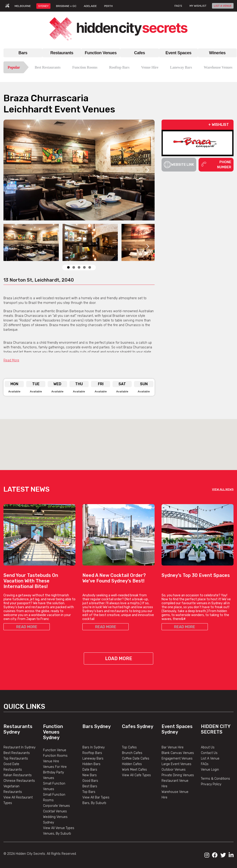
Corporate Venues (56, 806)
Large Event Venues (176, 764)
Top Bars (89, 792)
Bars (23, 53)
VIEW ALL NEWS (223, 489)
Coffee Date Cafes (136, 758)
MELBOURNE (23, 6)
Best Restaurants (48, 67)
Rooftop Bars (119, 67)
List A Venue (210, 758)
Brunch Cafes (132, 753)
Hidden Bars (91, 764)
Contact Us (209, 753)
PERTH (108, 6)
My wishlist (198, 6)
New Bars (90, 775)
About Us (208, 747)
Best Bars (90, 786)
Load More (119, 658)
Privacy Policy (211, 784)
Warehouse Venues (218, 67)
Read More (11, 360)
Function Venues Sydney (53, 732)
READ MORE (27, 627)
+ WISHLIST (219, 125)
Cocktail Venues (55, 811)
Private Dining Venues (178, 775)
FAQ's (178, 6)
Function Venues (101, 53)
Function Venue (55, 750)
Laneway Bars (181, 67)
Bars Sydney (97, 726)
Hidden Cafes (132, 764)
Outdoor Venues (174, 770)
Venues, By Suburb (57, 834)
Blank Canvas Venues (178, 753)
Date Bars (90, 770)
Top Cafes (129, 747)
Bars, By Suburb (94, 803)
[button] (118, 440)
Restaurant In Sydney (19, 747)
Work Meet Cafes (134, 770)
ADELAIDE (90, 6)
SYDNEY (43, 6)
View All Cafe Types (136, 775)
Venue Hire (150, 67)
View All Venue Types (59, 828)
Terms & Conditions (215, 779)
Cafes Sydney (138, 726)
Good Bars (90, 781)
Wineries (217, 53)
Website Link (179, 165)
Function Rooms (85, 67)
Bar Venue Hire (173, 747)
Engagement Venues (177, 758)
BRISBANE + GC (66, 6)
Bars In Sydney (94, 747)
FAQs (205, 764)
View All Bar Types (96, 797)
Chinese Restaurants (19, 781)
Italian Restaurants (18, 775)
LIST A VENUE (223, 6)
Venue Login (210, 770)
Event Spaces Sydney (177, 729)
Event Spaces (178, 53)
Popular (14, 67)
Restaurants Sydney (18, 729)
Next (148, 170)
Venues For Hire (55, 767)
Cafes (140, 53)
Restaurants (62, 53)
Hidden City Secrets (216, 729)
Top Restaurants (16, 758)
